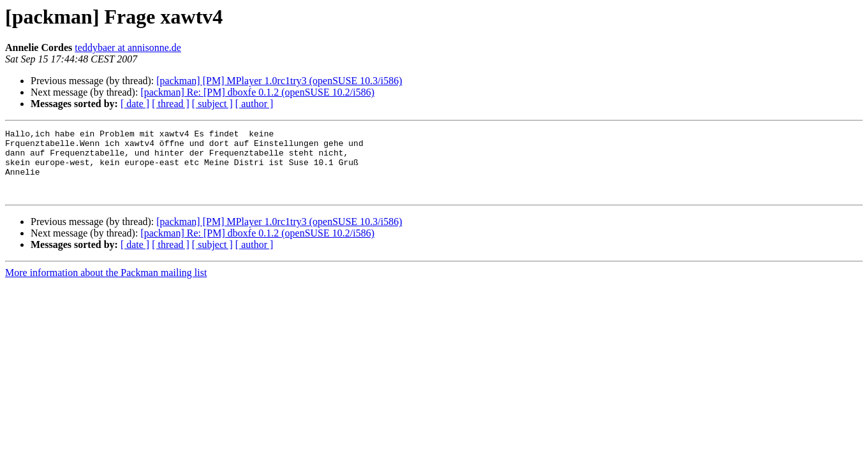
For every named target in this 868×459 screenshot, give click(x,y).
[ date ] (135, 104)
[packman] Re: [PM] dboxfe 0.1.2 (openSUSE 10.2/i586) (257, 92)
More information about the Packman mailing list (106, 286)
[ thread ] (171, 104)
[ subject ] (212, 104)
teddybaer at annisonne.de (128, 47)
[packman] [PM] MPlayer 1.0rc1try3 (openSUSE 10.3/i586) (279, 81)
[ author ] (254, 104)
